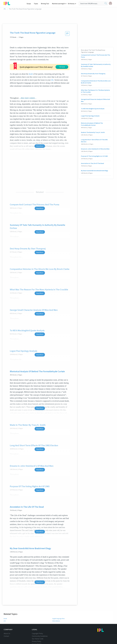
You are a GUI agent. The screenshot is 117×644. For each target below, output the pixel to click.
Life (5, 621)
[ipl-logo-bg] (8, 3)
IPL (5, 9)
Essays (30, 4)
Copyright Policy (37, 633)
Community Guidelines (40, 636)
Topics (37, 4)
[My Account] (111, 3)
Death (5, 619)
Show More (40, 146)
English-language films (59, 619)
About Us (7, 633)
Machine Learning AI (59, 4)
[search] (106, 3)
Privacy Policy (37, 641)
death (31, 74)
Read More (40, 208)
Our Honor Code (38, 639)
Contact (6, 636)
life (52, 80)
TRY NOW (62, 67)
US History (71, 4)
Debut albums (56, 621)
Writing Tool (46, 4)
